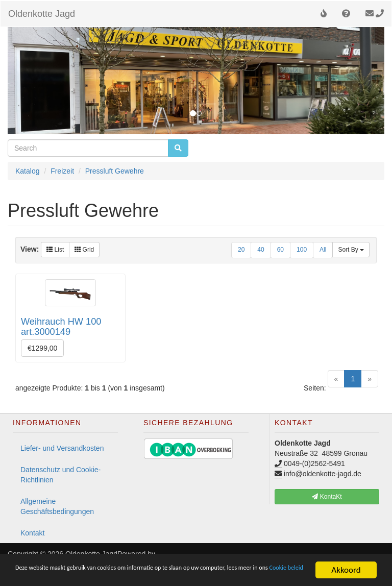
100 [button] (302, 250)
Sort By (351, 250)
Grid (84, 250)
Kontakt (32, 533)
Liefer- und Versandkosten (62, 448)
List (55, 250)
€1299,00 (42, 348)
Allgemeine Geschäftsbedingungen (57, 506)
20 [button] (241, 250)
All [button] (323, 250)
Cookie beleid (137, 574)
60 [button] (280, 250)
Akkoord (346, 565)
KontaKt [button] (327, 497)
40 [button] (261, 250)
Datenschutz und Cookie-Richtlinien (60, 475)
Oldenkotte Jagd (42, 14)
